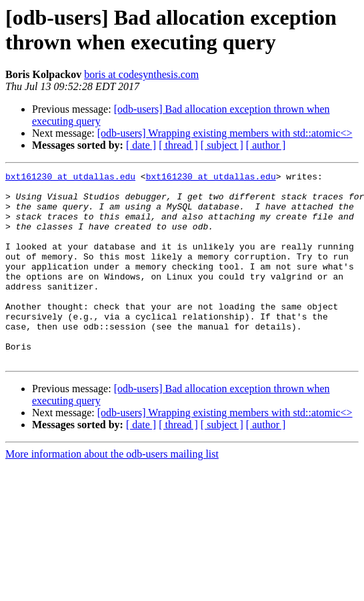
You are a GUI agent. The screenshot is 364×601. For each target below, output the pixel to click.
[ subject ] (222, 145)
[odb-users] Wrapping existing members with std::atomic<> (225, 133)
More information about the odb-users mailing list (112, 492)
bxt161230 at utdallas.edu (70, 178)
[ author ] (266, 145)
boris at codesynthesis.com (141, 74)
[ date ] (141, 145)
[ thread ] (178, 145)
